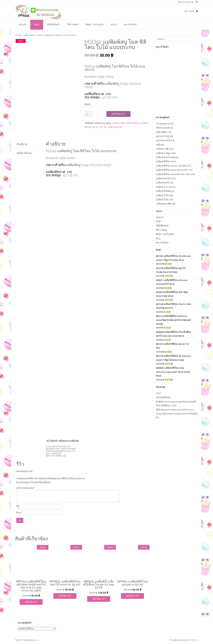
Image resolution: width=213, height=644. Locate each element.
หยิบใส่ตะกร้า (118, 114)
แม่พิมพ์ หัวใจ (162, 195)
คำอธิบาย (22, 144)
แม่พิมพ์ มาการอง (164, 187)
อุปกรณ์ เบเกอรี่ (163, 140)
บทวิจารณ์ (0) (24, 153)
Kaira (36, 640)
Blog (114, 24)
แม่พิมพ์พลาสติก (164, 204)
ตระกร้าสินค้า (130, 24)
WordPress (193, 640)
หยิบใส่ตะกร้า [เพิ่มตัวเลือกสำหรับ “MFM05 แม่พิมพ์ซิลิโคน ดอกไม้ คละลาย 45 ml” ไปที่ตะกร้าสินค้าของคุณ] (65, 596)
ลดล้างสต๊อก (162, 132)
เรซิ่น (158, 145)
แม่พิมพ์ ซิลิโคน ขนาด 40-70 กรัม (171, 170)
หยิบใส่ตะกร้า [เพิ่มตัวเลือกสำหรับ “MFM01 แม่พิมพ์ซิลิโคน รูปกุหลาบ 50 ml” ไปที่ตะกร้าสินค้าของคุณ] (132, 596)
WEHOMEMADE (163, 397)
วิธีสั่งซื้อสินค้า (53, 24)
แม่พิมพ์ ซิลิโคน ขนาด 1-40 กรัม (171, 166)
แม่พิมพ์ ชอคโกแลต (165, 157)
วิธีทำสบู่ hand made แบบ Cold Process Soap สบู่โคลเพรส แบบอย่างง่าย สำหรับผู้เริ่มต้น (177, 414)
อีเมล (19, 513)
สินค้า (37, 24)
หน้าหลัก (18, 35)
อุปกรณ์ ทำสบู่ (162, 136)
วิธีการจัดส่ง (73, 24)
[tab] (28, 144)
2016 (158, 393)
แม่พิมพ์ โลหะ (162, 199)
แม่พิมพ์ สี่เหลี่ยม (164, 191)
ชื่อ (18, 506)
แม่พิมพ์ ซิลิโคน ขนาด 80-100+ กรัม (173, 174)
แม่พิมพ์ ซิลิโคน (30, 35)
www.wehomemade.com (58, 446)
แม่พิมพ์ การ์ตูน (163, 153)
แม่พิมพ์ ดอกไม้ (115, 127)
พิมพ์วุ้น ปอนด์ (162, 128)
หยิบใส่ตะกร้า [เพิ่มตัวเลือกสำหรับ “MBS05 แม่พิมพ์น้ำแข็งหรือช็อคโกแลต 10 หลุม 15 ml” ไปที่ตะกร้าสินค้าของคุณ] (99, 599)
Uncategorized (163, 124)
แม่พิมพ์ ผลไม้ (162, 183)
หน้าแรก (23, 24)
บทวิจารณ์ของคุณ (26, 488)
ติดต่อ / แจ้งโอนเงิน (95, 24)
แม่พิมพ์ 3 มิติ (118, 123)
